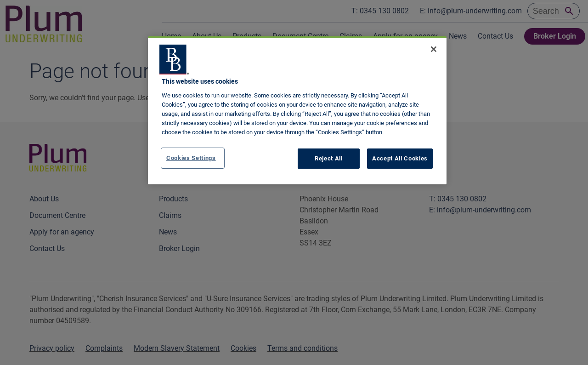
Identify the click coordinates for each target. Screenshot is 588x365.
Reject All (329, 158)
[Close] (434, 49)
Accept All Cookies (400, 158)
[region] (297, 110)
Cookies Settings (191, 158)
